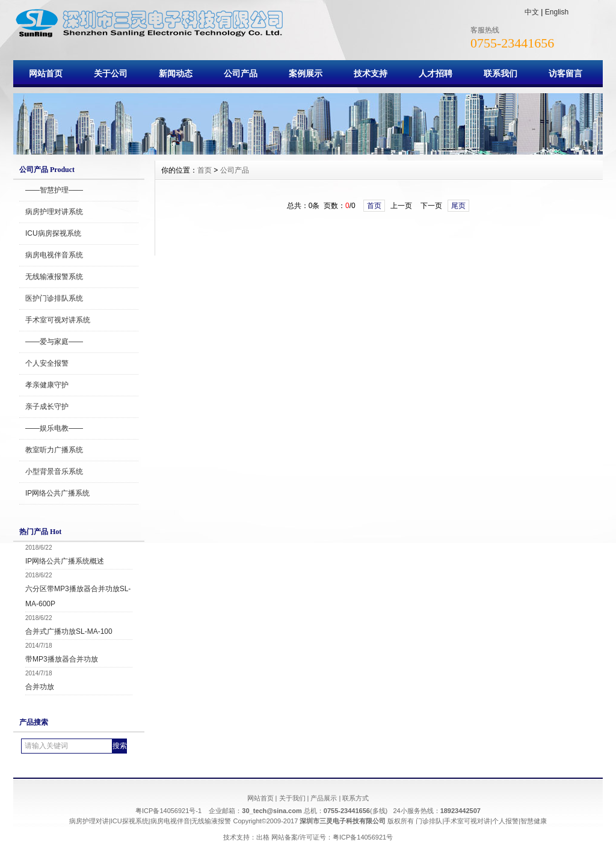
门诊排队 (429, 821)
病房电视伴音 (170, 821)
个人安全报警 (47, 363)
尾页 (458, 206)
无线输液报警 (211, 821)
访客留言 (565, 73)
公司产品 (241, 73)
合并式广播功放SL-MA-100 (69, 631)
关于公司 (111, 73)
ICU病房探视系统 (53, 233)
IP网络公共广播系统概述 (65, 561)
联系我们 (500, 73)
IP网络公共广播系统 (57, 493)
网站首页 (46, 73)
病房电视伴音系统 (54, 255)
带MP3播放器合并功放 (62, 659)
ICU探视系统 (130, 821)
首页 (205, 170)
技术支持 (371, 73)
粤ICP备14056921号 (363, 837)
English (557, 12)
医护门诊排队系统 (54, 298)
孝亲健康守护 (47, 385)
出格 (263, 837)
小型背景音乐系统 (54, 471)
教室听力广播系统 (54, 450)
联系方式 (356, 798)
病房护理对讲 (89, 821)
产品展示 (324, 798)
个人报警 (505, 821)
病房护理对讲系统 (54, 212)
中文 (532, 12)
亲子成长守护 (47, 407)
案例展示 (306, 73)
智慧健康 (534, 821)
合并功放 (40, 687)
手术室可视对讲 (467, 821)
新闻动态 (176, 73)
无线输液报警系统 (54, 277)
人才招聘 (436, 73)
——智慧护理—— (54, 190)
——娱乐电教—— (54, 428)
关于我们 (292, 798)
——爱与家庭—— (54, 342)
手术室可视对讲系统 (58, 320)
